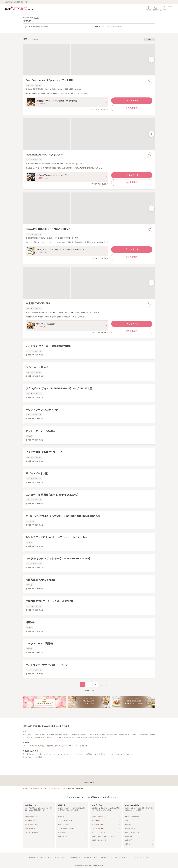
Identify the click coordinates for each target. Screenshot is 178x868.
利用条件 (48, 857)
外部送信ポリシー (76, 857)
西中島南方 (68, 737)
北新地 (36, 734)
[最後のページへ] (107, 685)
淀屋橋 (90, 734)
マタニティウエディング (116, 754)
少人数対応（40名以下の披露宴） (33, 754)
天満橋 (134, 734)
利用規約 (40, 857)
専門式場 (50, 746)
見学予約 (132, 108)
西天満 (152, 734)
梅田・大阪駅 (27, 734)
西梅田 (97, 737)
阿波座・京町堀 (124, 734)
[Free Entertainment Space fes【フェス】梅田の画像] (89, 60)
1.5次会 (48, 754)
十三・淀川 (46, 737)
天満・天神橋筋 (143, 734)
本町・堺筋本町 (112, 734)
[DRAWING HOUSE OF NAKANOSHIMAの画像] (89, 208)
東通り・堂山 (44, 734)
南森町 (104, 737)
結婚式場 (56, 788)
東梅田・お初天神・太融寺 (59, 734)
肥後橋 (103, 734)
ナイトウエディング (77, 754)
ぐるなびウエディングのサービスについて (122, 857)
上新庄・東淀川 (57, 737)
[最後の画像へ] (151, 60)
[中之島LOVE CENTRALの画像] (89, 283)
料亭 (43, 746)
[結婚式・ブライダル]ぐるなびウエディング (37, 788)
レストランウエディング (31, 746)
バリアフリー (131, 754)
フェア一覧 (132, 101)
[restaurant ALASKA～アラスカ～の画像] (89, 134)
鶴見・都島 (77, 737)
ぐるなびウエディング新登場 (32, 757)
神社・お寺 (58, 746)
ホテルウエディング (71, 746)
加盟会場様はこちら (90, 857)
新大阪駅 (37, 737)
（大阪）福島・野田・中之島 (78, 734)
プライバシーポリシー (60, 857)
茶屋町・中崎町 (88, 737)
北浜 (96, 734)
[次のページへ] (102, 685)
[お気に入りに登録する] (150, 81)
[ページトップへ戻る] (89, 781)
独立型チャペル (92, 754)
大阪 (64, 788)
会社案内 (32, 857)
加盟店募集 (103, 857)
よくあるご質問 (144, 857)
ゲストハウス (84, 746)
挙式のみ (102, 754)
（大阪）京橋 (28, 737)
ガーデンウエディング (61, 754)
